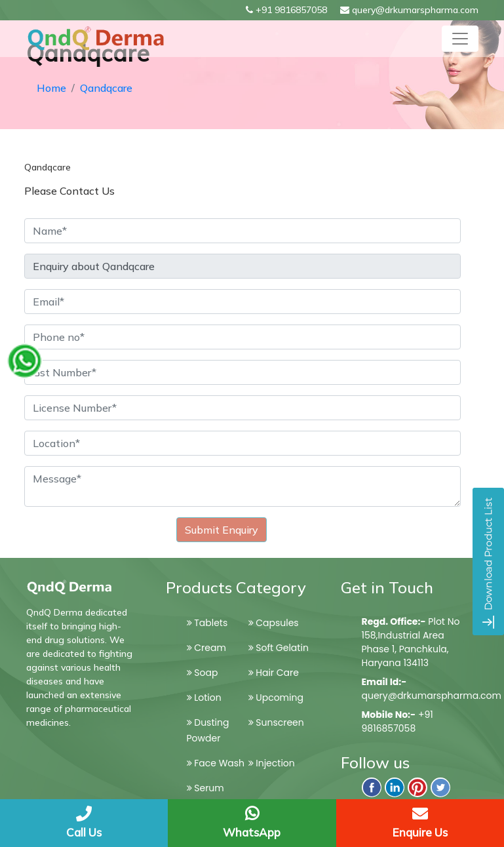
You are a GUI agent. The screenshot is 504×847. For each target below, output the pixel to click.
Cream (206, 648)
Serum (205, 788)
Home (51, 88)
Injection (272, 763)
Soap (203, 673)
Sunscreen (276, 722)
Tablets (207, 623)
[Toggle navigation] (460, 39)
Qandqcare (106, 88)
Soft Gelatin (279, 648)
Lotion (204, 698)
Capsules (274, 623)
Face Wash (216, 763)
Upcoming (276, 698)
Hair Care (274, 673)
